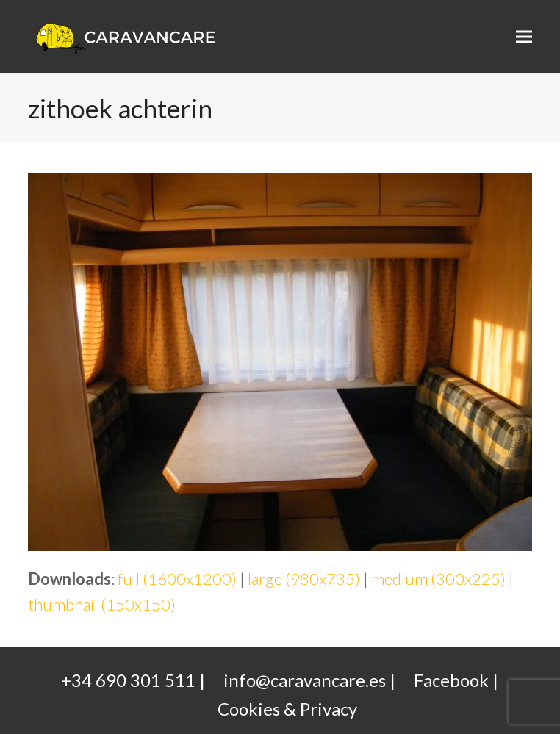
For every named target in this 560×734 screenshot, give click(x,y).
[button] (524, 37)
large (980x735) (304, 579)
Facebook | (456, 680)
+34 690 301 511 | (133, 680)
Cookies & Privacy (287, 709)
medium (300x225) (438, 579)
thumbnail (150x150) (102, 604)
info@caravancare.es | (309, 680)
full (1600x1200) (177, 579)
